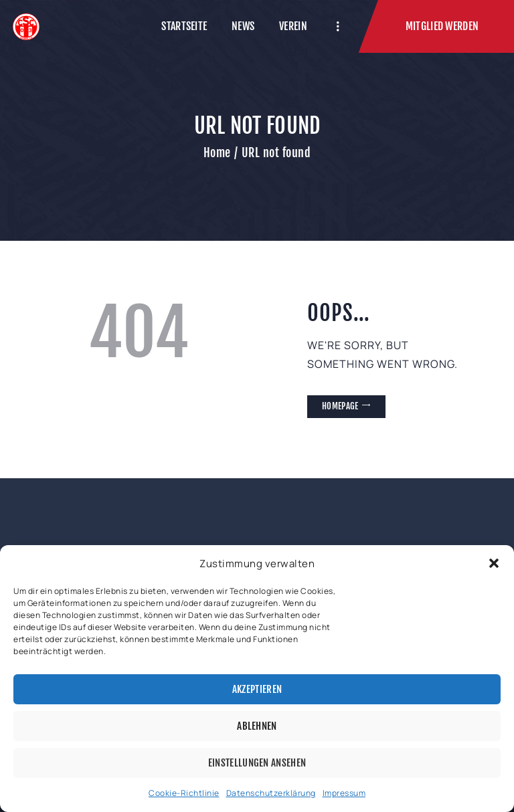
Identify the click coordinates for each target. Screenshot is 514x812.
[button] (494, 563)
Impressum (344, 793)
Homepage (340, 406)
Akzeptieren (257, 689)
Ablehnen (257, 726)
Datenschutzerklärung (271, 793)
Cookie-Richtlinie (184, 793)
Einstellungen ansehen (257, 763)
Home (217, 153)
